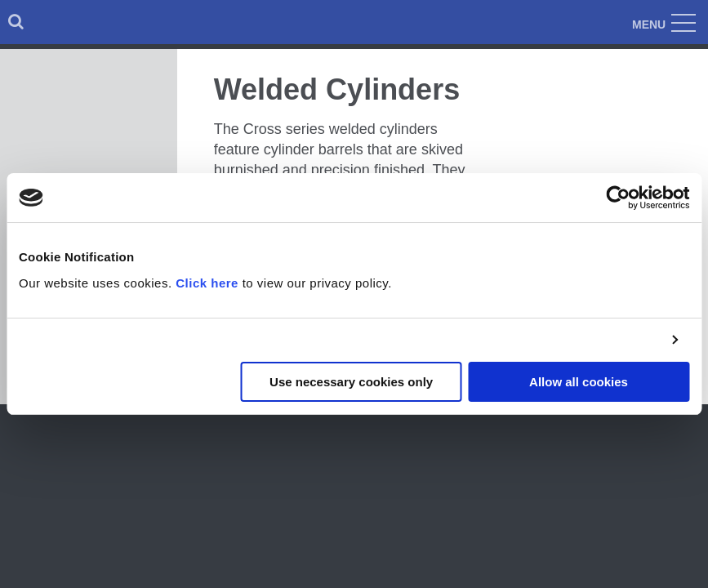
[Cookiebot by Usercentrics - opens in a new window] (618, 198)
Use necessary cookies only (351, 382)
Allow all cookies (579, 382)
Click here (207, 283)
